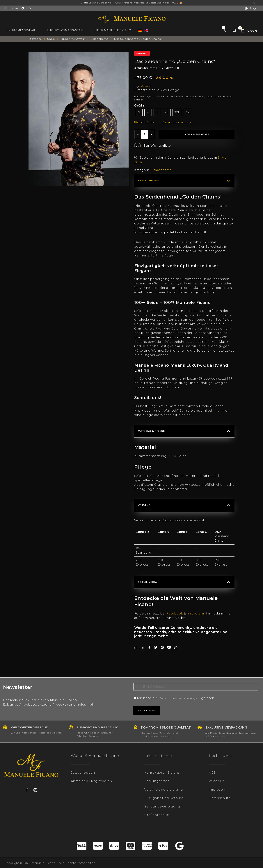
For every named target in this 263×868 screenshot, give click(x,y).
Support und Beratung (100, 728)
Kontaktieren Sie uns (162, 773)
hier (218, 411)
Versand (146, 86)
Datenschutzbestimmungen (183, 698)
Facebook (175, 613)
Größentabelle (157, 815)
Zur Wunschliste (153, 146)
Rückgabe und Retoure (164, 798)
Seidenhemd (100, 39)
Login (251, 8)
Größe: (140, 106)
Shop (51, 39)
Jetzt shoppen (83, 773)
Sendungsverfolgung (162, 806)
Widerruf (216, 781)
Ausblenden (255, 3)
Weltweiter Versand (32, 728)
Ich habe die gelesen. (179, 698)
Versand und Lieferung (164, 790)
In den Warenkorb (197, 134)
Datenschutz (220, 798)
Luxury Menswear (73, 39)
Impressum (218, 790)
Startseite (35, 39)
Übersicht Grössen (145, 122)
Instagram (196, 613)
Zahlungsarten (157, 781)
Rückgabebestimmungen (178, 122)
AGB (212, 773)
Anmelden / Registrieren (91, 781)
